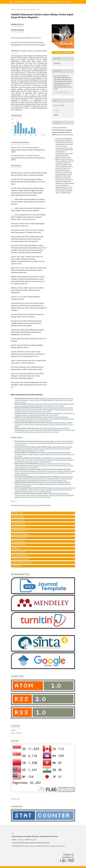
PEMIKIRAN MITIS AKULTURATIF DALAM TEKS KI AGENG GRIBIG (48, 404)
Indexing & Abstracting (21, 559)
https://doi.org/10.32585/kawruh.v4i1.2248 (27, 38)
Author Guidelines (19, 538)
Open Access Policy (19, 552)
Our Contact (17, 566)
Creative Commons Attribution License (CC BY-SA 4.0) (64, 148)
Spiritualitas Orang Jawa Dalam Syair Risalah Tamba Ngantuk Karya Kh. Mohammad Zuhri (44, 478)
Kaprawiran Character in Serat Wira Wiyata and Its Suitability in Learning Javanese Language (45, 489)
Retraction (16, 548)
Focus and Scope (18, 520)
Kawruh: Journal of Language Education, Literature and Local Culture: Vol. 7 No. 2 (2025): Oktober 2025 (43, 479)
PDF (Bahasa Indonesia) (63, 53)
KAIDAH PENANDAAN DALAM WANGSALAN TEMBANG (45, 413)
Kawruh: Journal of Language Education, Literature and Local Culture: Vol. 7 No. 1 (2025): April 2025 (44, 461)
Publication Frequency (21, 534)
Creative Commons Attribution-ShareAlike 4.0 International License (44, 846)
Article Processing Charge (22, 563)
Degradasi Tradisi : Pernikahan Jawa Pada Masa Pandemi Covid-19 (44, 448)
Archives (19, 9)
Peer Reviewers (18, 516)
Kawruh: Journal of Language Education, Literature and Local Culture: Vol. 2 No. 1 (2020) (45, 414)
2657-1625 (20, 840)
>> (16, 501)
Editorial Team (18, 513)
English (13, 730)
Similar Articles (17, 438)
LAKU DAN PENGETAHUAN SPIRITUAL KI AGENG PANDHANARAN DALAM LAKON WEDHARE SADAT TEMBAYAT (44, 409)
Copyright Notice (19, 524)
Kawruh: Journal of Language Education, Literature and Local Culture (42, 2)
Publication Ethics (19, 531)
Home (13, 9)
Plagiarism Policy (19, 541)
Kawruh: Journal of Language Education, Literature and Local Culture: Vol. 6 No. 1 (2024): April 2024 (44, 420)
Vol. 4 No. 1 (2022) (29, 9)
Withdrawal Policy (19, 545)
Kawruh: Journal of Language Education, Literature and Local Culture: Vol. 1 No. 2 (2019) (45, 405)
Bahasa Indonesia (16, 733)
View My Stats (15, 799)
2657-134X (33, 840)
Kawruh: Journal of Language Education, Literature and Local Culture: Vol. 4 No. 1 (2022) (42, 450)
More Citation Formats (62, 92)
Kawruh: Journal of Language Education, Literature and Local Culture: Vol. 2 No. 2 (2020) (45, 431)
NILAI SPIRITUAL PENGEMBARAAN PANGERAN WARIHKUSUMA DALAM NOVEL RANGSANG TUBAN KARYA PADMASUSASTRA (42, 429)
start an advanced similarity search (30, 505)
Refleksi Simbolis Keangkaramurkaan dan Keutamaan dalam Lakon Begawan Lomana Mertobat (42, 418)
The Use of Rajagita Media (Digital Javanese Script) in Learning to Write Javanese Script (43, 459)
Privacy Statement (19, 527)
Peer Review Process (20, 555)
